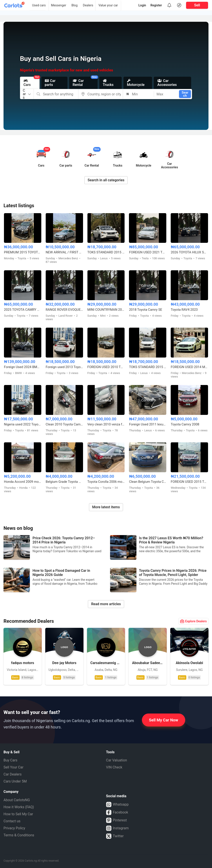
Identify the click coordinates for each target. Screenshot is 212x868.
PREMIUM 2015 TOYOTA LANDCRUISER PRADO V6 (23, 252)
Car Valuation (117, 760)
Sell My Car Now (164, 720)
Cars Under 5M (15, 781)
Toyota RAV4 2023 (184, 310)
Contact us (12, 821)
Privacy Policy (14, 828)
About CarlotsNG (17, 800)
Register (156, 5)
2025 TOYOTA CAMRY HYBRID (23, 310)
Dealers (88, 5)
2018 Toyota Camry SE (146, 310)
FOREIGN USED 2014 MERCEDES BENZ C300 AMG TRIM (189, 367)
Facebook (117, 812)
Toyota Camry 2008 (185, 424)
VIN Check (114, 767)
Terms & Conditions (19, 835)
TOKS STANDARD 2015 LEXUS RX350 (106, 252)
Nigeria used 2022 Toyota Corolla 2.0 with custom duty (23, 424)
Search (185, 94)
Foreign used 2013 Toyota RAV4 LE (64, 367)
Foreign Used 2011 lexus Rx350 (148, 424)
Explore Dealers (193, 621)
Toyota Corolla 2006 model (106, 482)
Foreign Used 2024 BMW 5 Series (23, 367)
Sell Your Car (14, 767)
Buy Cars (10, 760)
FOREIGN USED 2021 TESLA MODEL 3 (148, 252)
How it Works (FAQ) (19, 807)
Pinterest (117, 820)
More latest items (106, 507)
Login (142, 5)
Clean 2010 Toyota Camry (64, 424)
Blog (74, 5)
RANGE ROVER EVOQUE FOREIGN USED (64, 310)
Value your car (108, 5)
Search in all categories (106, 180)
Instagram (117, 828)
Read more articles (106, 604)
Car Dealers (13, 774)
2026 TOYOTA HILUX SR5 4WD (189, 252)
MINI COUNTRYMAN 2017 (106, 310)
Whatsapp (117, 804)
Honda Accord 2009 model (23, 482)
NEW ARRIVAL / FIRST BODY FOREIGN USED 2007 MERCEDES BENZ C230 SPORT (64, 252)
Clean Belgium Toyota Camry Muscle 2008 (148, 482)
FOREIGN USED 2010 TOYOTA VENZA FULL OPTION (106, 367)
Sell (197, 5)
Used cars (39, 5)
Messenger (59, 5)
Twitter (115, 836)
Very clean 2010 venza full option (106, 424)
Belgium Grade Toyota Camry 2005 (64, 482)
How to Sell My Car (18, 814)
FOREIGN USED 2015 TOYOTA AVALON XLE (189, 482)
